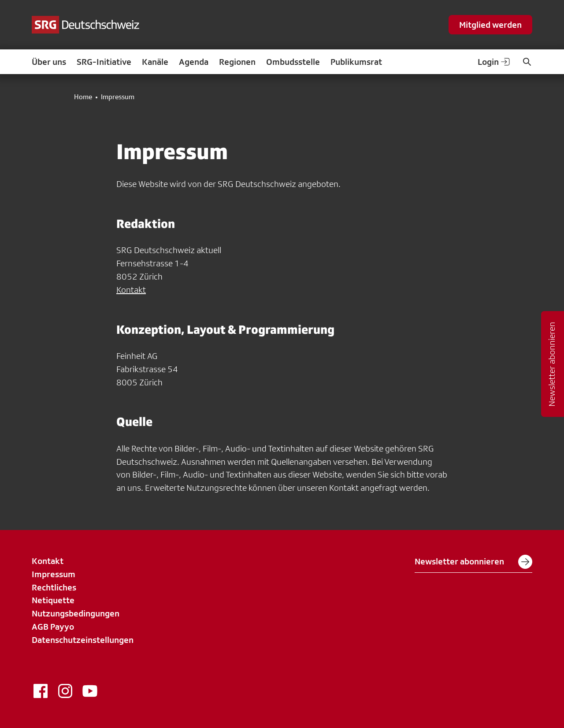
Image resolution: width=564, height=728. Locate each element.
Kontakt (131, 290)
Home (83, 97)
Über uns (49, 62)
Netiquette (53, 600)
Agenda (194, 62)
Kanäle (155, 62)
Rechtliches (54, 587)
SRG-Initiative (104, 62)
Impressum (54, 574)
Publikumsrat (356, 62)
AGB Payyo (53, 627)
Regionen (237, 62)
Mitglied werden (490, 25)
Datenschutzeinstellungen (83, 640)
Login (494, 62)
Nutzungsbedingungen (76, 613)
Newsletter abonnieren (473, 562)
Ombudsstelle (293, 62)
